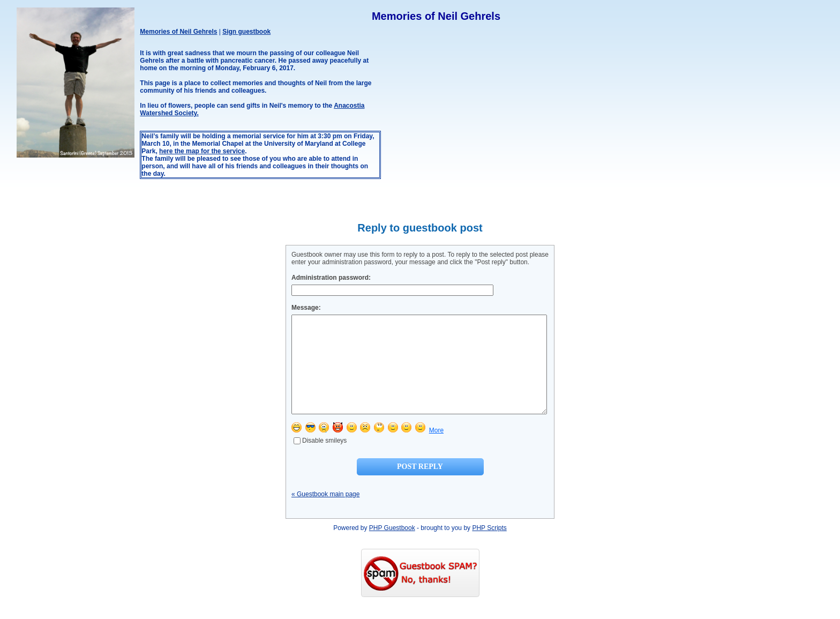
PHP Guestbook (392, 547)
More (436, 450)
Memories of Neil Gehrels (178, 32)
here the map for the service (202, 151)
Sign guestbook (246, 32)
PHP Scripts (489, 547)
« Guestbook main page (325, 513)
